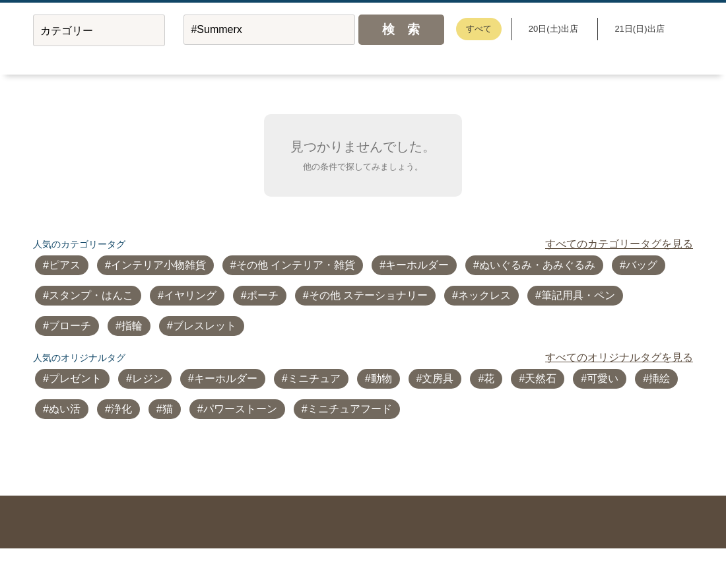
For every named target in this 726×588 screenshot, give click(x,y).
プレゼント (75, 378)
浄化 (121, 409)
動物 (381, 378)
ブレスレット (205, 326)
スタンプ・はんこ (91, 295)
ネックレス (484, 295)
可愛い (603, 378)
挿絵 (659, 378)
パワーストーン (240, 409)
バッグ (642, 265)
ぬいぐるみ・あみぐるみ (537, 265)
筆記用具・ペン (578, 295)
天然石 (541, 378)
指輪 (132, 326)
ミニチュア (314, 378)
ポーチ (263, 295)
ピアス (65, 265)
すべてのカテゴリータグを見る (619, 244)
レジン (148, 378)
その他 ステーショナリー (368, 295)
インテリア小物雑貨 (158, 265)
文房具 (438, 378)
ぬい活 (65, 409)
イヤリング (190, 295)
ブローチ (70, 326)
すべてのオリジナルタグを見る (619, 357)
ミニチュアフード (350, 409)
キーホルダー (417, 265)
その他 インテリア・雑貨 (296, 265)
